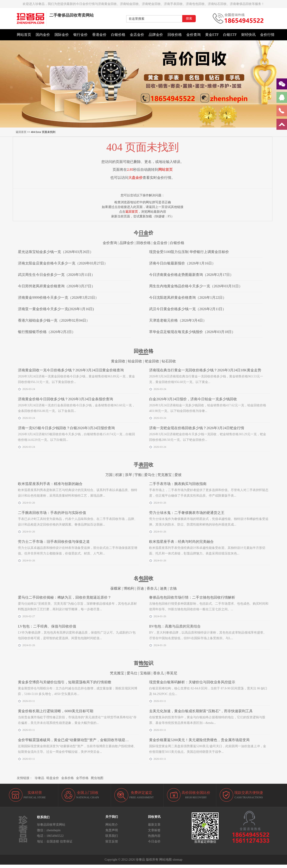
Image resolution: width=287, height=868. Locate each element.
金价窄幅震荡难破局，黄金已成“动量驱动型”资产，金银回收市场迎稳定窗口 (79, 740)
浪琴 (128, 475)
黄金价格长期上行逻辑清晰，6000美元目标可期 (56, 711)
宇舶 (138, 475)
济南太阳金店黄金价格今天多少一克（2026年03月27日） (63, 263)
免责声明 (112, 830)
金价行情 (267, 35)
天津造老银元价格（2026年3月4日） (178, 320)
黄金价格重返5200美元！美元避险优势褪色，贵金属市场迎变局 (199, 740)
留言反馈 (112, 841)
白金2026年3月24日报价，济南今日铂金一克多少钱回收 (193, 399)
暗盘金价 (53, 778)
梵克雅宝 (165, 475)
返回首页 (21, 132)
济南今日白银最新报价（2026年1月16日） (182, 263)
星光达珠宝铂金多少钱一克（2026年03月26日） (56, 252)
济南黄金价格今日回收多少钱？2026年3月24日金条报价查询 (65, 399)
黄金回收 (118, 361)
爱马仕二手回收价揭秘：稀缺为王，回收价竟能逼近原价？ (65, 597)
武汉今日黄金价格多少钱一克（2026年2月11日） (188, 309)
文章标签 (154, 830)
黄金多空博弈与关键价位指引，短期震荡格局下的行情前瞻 (65, 682)
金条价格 (67, 778)
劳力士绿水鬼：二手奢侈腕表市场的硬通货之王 (187, 513)
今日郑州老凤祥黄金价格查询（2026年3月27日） (57, 286)
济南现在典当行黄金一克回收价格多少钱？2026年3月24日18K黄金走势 (205, 370)
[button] (143, 125)
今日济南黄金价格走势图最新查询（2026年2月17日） (191, 275)
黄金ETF (212, 35)
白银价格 (118, 35)
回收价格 (175, 35)
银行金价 (80, 35)
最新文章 (154, 825)
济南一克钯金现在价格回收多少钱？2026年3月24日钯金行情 (197, 428)
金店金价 (137, 35)
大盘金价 (135, 178)
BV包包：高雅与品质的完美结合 (175, 626)
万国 (109, 475)
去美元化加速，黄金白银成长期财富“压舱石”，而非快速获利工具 (201, 711)
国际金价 (62, 35)
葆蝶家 (116, 588)
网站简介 (112, 825)
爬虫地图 (97, 778)
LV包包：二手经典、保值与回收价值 (47, 626)
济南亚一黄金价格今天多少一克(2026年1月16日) (56, 309)
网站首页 (24, 35)
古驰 (173, 588)
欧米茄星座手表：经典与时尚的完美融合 (181, 542)
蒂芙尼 (172, 673)
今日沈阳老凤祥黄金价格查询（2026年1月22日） (188, 298)
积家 (119, 475)
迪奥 (163, 588)
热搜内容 (154, 836)
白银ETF (230, 35)
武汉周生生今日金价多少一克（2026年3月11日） (56, 275)
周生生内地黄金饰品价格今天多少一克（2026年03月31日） (196, 286)
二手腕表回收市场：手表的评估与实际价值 (52, 513)
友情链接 (23, 778)
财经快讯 (248, 35)
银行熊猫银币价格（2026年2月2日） (47, 332)
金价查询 (194, 35)
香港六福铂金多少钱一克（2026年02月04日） (54, 320)
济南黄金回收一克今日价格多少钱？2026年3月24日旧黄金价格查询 (71, 370)
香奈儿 (152, 588)
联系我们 (112, 836)
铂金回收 (135, 361)
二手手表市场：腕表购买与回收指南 (178, 484)
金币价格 (82, 778)
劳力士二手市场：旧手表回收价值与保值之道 (54, 542)
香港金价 (99, 35)
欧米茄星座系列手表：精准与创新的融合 (50, 484)
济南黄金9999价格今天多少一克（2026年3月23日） (58, 298)
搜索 (189, 18)
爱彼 (178, 475)
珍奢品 (39, 778)
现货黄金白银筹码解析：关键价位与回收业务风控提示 (192, 682)
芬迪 (140, 588)
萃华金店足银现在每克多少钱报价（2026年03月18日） (192, 332)
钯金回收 (152, 361)
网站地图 (165, 860)
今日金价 (154, 841)
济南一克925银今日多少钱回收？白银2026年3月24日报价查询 (66, 428)
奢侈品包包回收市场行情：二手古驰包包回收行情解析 (192, 597)
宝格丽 (145, 673)
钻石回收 (169, 361)
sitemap (178, 860)
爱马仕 (150, 475)
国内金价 (43, 35)
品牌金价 (156, 35)
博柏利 (129, 588)
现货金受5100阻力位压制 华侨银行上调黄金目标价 (189, 252)
